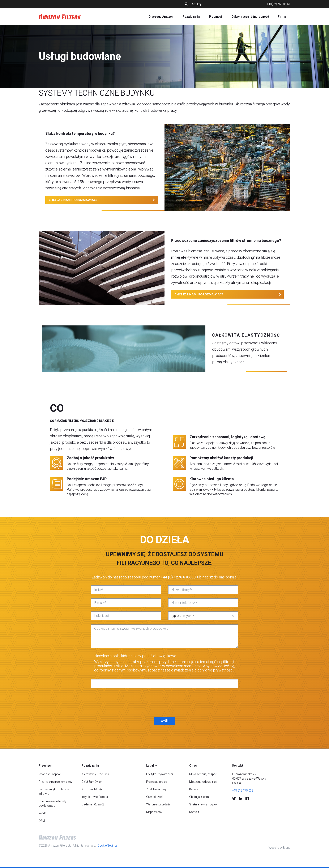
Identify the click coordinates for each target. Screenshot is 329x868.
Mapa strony (154, 812)
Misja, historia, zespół (203, 774)
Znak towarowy (156, 789)
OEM (42, 821)
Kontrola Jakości (92, 789)
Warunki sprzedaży (158, 804)
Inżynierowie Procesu (95, 797)
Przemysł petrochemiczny (55, 782)
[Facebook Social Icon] (247, 799)
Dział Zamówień (92, 782)
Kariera (194, 789)
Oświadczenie (155, 797)
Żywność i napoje (50, 774)
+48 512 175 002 (243, 791)
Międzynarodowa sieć (203, 782)
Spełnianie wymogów (203, 804)
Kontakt (194, 812)
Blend (287, 848)
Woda (42, 813)
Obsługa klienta (199, 797)
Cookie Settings (108, 846)
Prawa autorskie (157, 782)
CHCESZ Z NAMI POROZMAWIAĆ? (73, 200)
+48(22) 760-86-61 (279, 4)
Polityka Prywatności (160, 774)
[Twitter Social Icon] (234, 799)
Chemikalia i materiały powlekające (52, 804)
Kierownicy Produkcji (95, 774)
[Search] (226, 4)
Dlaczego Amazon (161, 17)
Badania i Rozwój (93, 804)
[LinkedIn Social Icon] (241, 799)
